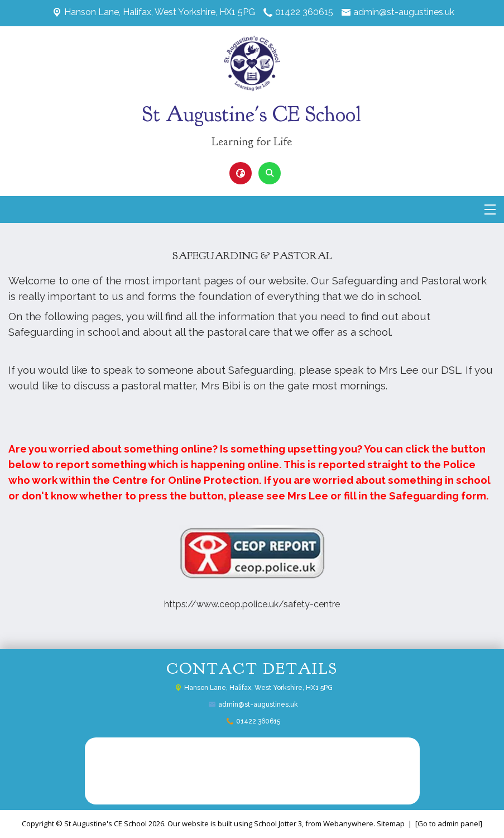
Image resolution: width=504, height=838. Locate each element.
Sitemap (391, 823)
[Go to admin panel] (449, 823)
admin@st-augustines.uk (404, 12)
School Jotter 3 (278, 823)
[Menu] (490, 209)
